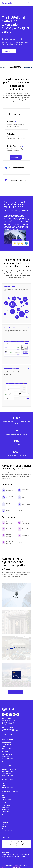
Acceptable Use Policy (21, 865)
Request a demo (9, 51)
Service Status (6, 811)
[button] (29, 3)
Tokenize (5, 746)
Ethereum (4, 793)
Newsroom (5, 829)
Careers (4, 827)
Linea (3, 795)
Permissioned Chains (8, 766)
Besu (3, 785)
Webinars (4, 819)
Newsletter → (6, 852)
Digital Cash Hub (7, 748)
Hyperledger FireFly (8, 788)
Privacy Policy (9, 865)
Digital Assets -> (16, 157)
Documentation (6, 805)
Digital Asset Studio (7, 776)
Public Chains (6, 764)
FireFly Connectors (7, 758)
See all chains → (7, 799)
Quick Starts (5, 809)
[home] (7, 3)
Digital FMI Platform (7, 772)
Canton (4, 797)
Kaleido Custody (7, 744)
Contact (4, 833)
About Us (4, 825)
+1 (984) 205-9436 (8, 735)
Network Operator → (9, 769)
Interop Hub (5, 756)
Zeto (3, 783)
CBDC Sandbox (6, 774)
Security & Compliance (8, 831)
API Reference (6, 807)
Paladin (4, 781)
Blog (3, 817)
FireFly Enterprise (7, 754)
